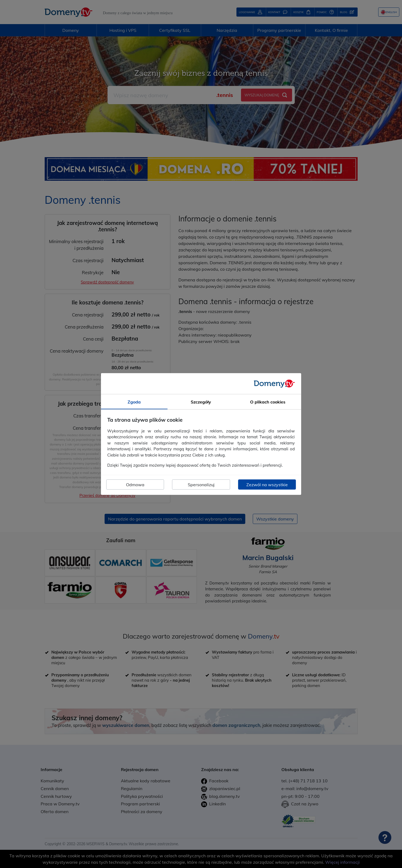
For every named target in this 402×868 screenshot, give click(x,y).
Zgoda (134, 402)
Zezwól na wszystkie (267, 484)
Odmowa (135, 484)
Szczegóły (201, 402)
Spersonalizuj (201, 484)
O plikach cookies (268, 402)
